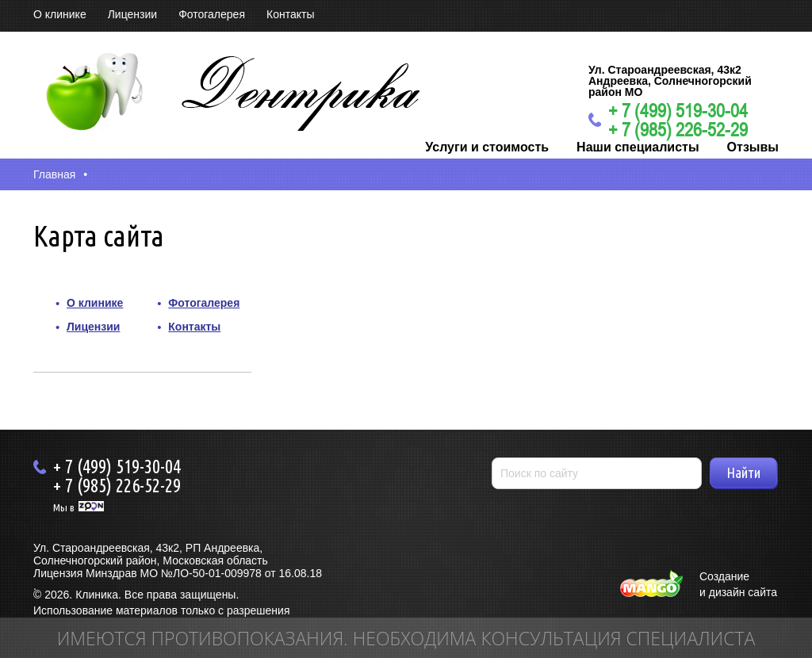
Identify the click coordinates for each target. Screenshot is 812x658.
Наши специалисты (638, 147)
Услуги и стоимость (487, 147)
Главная (54, 174)
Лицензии (132, 14)
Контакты (290, 14)
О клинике (60, 14)
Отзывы (753, 147)
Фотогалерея (212, 14)
